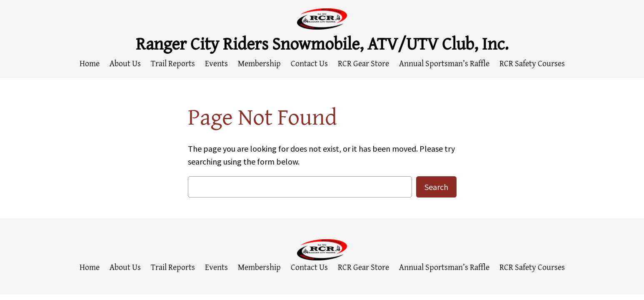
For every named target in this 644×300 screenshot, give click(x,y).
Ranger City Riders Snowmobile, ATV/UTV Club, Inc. (322, 43)
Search (436, 187)
